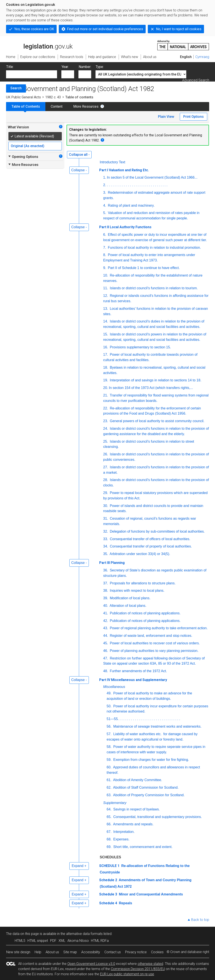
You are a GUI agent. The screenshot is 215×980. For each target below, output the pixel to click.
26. (106, 454)
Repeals (125, 903)
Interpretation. (123, 832)
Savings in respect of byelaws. (136, 809)
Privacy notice (136, 952)
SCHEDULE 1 (109, 866)
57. (109, 734)
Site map (70, 952)
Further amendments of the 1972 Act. (138, 671)
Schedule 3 (108, 894)
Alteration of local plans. (128, 606)
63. (109, 795)
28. (106, 480)
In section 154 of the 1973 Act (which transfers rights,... (151, 388)
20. (106, 388)
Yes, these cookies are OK (34, 29)
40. (106, 606)
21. (106, 395)
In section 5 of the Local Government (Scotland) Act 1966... (152, 177)
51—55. (113, 719)
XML (62, 941)
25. (106, 441)
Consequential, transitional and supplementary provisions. (157, 817)
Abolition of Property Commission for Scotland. (148, 795)
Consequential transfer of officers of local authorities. (150, 539)
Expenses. (121, 839)
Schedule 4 (108, 903)
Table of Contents (26, 106)
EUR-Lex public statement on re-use (127, 974)
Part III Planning (112, 563)
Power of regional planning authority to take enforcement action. (158, 628)
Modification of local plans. (130, 598)
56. (109, 726)
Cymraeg (202, 57)
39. (106, 598)
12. (106, 296)
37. (106, 583)
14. (106, 321)
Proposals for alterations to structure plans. (142, 583)
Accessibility (91, 952)
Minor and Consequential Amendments (150, 894)
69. (109, 847)
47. (106, 658)
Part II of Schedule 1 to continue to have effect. (143, 268)
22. (106, 408)
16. (106, 347)
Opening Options (23, 157)
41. (106, 613)
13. (106, 309)
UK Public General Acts (23, 97)
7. (105, 248)
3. (105, 193)
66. (109, 824)
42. (106, 621)
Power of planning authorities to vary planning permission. (154, 651)
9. (105, 268)
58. (109, 747)
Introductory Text (113, 162)
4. (105, 205)
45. (106, 643)
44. (106, 636)
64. (109, 809)
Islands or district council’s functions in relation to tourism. (153, 288)
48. (106, 671)
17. (106, 355)
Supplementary (115, 803)
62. (109, 787)
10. (106, 275)
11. (106, 288)
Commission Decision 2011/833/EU (138, 969)
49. (109, 693)
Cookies (157, 952)
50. (109, 706)
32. (106, 531)
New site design (18, 952)
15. (106, 334)
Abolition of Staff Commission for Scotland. (146, 787)
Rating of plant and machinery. (131, 205)
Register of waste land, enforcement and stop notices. (151, 636)
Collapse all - (79, 155)
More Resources (86, 106)
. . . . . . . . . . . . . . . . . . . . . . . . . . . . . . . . (137, 185)
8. (105, 255)
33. (106, 539)
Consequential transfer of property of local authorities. (150, 546)
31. (106, 518)
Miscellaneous (114, 687)
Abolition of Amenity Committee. (137, 780)
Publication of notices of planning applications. (145, 613)
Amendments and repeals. (133, 824)
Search (16, 88)
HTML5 (20, 941)
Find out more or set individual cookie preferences (105, 29)
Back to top (200, 920)
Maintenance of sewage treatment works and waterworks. (157, 726)
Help (38, 952)
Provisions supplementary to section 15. (140, 347)
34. (106, 546)
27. (106, 467)
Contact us (113, 952)
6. (105, 235)
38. (106, 591)
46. (106, 651)
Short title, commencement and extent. (142, 847)
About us (52, 952)
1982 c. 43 (53, 97)
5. (105, 213)
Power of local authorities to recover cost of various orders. (154, 643)
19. (106, 380)
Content (57, 106)
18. (106, 367)
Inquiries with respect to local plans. (137, 591)
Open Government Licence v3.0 (91, 964)
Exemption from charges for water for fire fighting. (151, 760)
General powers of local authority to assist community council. (157, 421)
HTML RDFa (100, 941)
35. (106, 554)
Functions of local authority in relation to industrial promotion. (154, 248)
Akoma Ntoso (78, 941)
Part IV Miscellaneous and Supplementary (133, 680)
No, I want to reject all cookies (179, 29)
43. (106, 628)
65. (109, 817)
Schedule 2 (108, 880)
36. (106, 570)
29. (106, 493)
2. (105, 185)
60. (109, 767)
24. (106, 429)
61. (109, 780)
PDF (53, 941)
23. (106, 421)
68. (109, 839)
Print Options (193, 117)
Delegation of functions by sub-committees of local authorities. (157, 531)
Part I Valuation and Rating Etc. (124, 170)
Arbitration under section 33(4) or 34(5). (140, 554)
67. (109, 832)
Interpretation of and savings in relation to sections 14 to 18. (155, 380)
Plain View (166, 117)
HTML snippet (38, 941)
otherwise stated (150, 964)
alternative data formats (84, 934)
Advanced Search (196, 80)
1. (105, 177)
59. (109, 760)
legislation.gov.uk (39, 45)
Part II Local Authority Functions (125, 227)
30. (106, 506)
